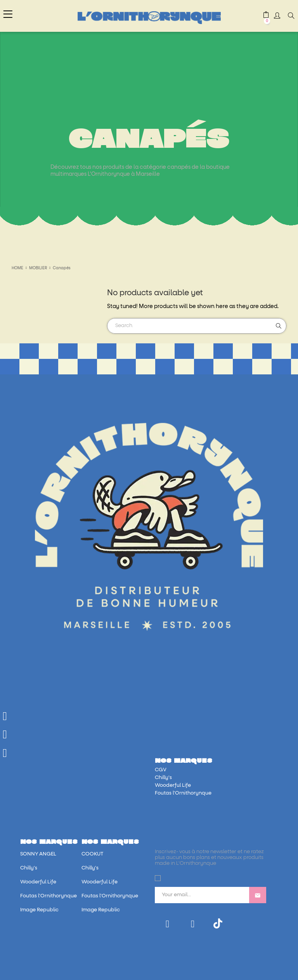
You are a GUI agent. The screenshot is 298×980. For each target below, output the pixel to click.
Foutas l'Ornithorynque (183, 793)
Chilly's (163, 778)
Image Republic (39, 910)
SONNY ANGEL (38, 854)
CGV (161, 770)
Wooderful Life (173, 785)
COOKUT (92, 854)
